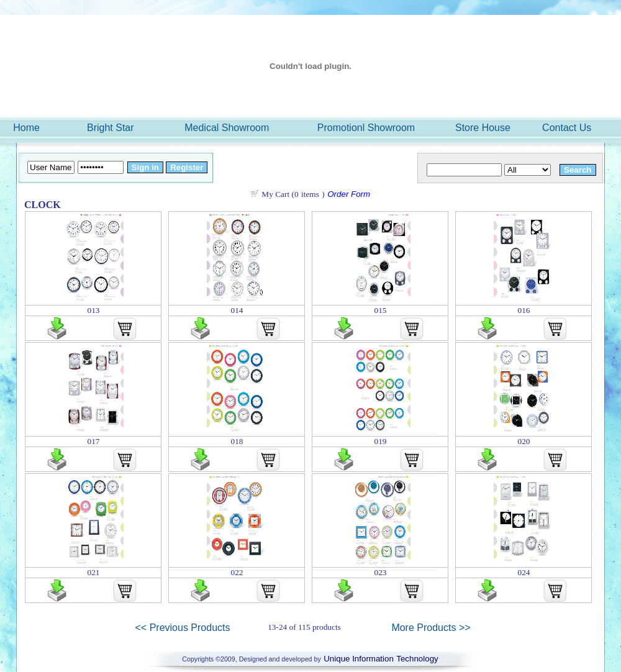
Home (26, 128)
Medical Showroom (227, 128)
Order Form (349, 194)
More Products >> (431, 628)
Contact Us (567, 128)
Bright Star (111, 128)
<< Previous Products (183, 628)
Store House (483, 128)
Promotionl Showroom (366, 128)
